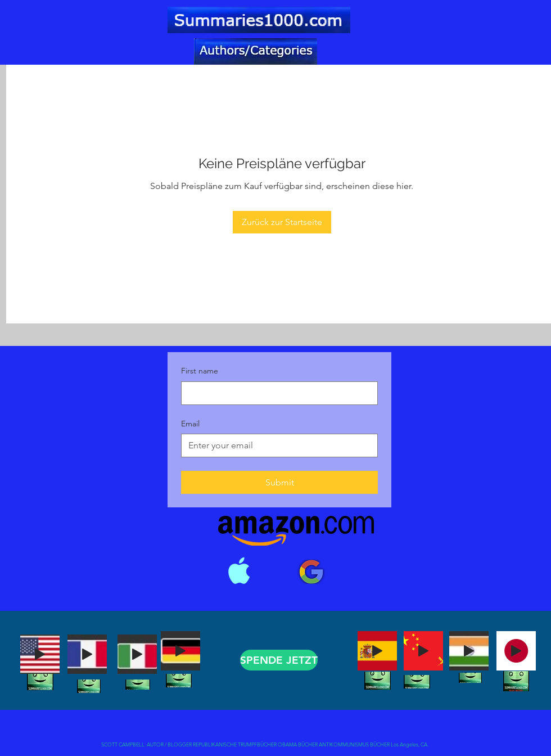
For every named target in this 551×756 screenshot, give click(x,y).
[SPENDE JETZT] (279, 660)
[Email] (276, 445)
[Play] (40, 654)
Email (190, 424)
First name (200, 371)
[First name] (276, 393)
